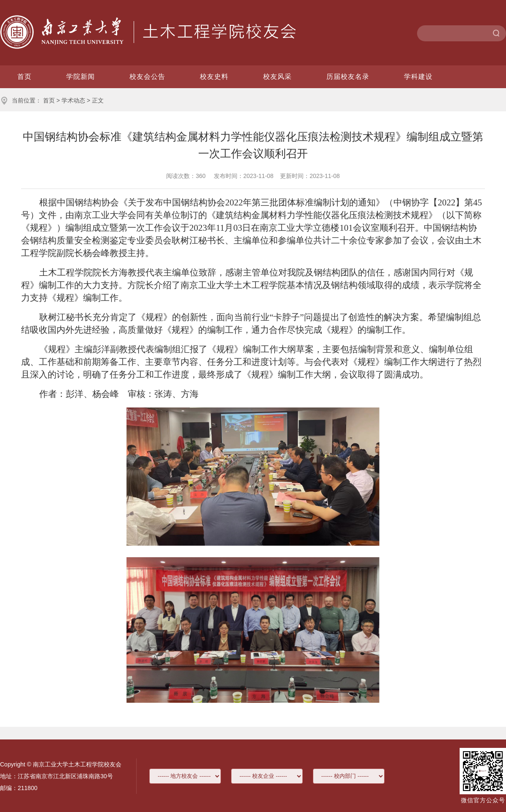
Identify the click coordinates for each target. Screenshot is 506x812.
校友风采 (277, 77)
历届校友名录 (348, 77)
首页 (24, 77)
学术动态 (73, 100)
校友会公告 (147, 77)
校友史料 (214, 77)
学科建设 (418, 77)
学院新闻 (81, 77)
